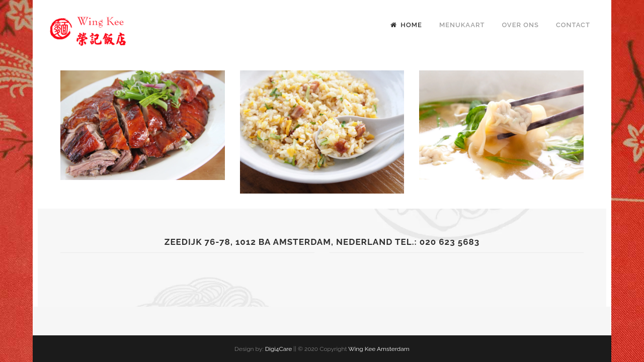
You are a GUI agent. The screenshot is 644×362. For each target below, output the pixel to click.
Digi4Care (279, 349)
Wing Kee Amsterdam (379, 349)
